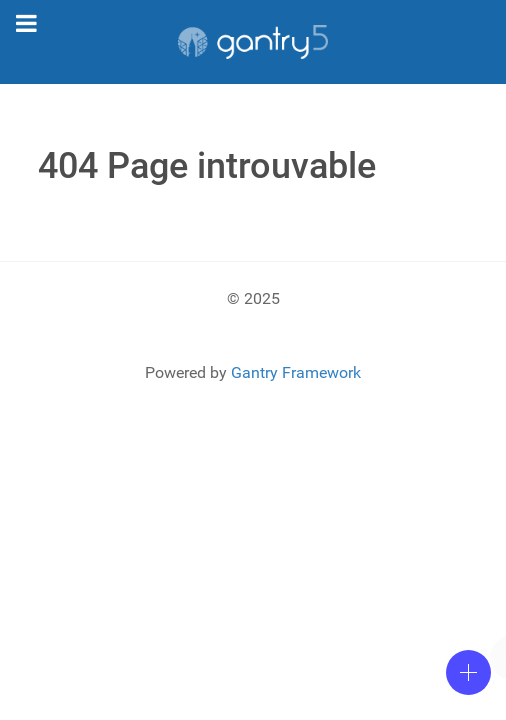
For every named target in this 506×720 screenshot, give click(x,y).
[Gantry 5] (253, 42)
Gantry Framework (296, 372)
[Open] (468, 672)
